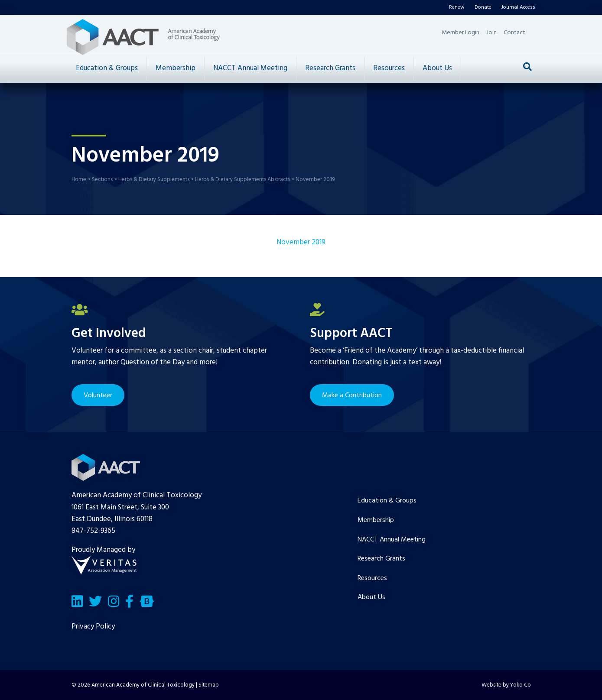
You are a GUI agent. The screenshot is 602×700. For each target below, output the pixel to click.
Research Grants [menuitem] (381, 559)
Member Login (460, 33)
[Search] (527, 67)
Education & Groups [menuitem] (387, 501)
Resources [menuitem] (372, 578)
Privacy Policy (93, 627)
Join (491, 33)
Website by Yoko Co (506, 685)
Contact (514, 33)
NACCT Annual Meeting (250, 68)
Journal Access (518, 7)
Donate (483, 7)
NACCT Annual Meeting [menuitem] (392, 540)
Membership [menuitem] (376, 520)
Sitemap (209, 685)
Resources (389, 68)
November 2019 (301, 242)
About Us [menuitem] (371, 597)
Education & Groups (107, 68)
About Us (437, 68)
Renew (457, 7)
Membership (176, 68)
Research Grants (330, 68)
